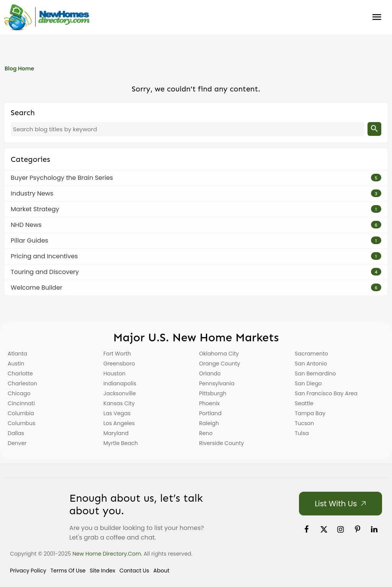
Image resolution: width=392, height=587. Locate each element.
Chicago (19, 393)
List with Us (336, 504)
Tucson (304, 423)
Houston (114, 373)
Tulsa (302, 433)
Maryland (116, 433)
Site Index (103, 571)
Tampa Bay (310, 413)
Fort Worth (117, 354)
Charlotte (20, 373)
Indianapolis (120, 383)
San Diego (308, 383)
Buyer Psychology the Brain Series (62, 178)
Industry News (32, 193)
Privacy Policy (28, 571)
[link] (307, 529)
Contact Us (134, 571)
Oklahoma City (219, 354)
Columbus (21, 423)
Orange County (220, 364)
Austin (16, 364)
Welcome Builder (37, 288)
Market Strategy (35, 209)
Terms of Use (68, 571)
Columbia (21, 413)
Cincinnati (21, 403)
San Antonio (311, 364)
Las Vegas (117, 413)
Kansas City (119, 403)
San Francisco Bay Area (326, 393)
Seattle (304, 403)
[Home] (47, 17)
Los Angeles (119, 423)
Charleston (22, 383)
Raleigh (209, 423)
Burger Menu (377, 17)
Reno (206, 433)
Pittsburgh (213, 393)
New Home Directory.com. (107, 554)
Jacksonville (120, 393)
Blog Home (19, 68)
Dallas (16, 433)
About (162, 571)
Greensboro (119, 364)
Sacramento (311, 354)
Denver (17, 443)
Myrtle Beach (121, 443)
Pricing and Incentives (44, 256)
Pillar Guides (29, 241)
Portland (210, 413)
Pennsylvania (217, 383)
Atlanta (17, 354)
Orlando (210, 373)
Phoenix (209, 403)
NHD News (26, 225)
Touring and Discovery (45, 272)
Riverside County (221, 443)
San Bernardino (315, 373)
